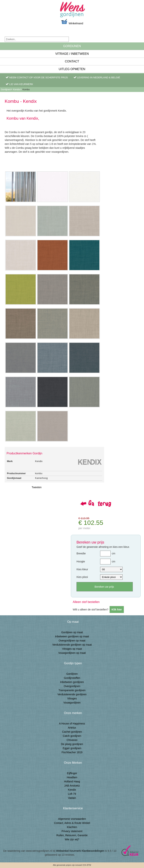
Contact (72, 61)
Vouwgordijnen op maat (72, 653)
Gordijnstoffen (72, 678)
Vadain (72, 798)
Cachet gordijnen (72, 732)
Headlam (72, 777)
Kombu (26, 90)
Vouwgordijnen (72, 703)
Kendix (17, 90)
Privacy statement (72, 831)
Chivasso (72, 740)
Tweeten (37, 487)
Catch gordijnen (72, 736)
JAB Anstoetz (72, 786)
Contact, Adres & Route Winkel (72, 823)
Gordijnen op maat (72, 632)
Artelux (72, 728)
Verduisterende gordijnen (72, 694)
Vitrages (72, 698)
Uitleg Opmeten (72, 69)
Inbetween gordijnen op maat (72, 636)
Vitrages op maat (72, 649)
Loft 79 (72, 794)
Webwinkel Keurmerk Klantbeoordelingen (80, 851)
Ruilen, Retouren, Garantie (72, 835)
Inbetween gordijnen (72, 682)
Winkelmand (72, 22)
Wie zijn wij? (72, 839)
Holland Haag (72, 781)
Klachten (72, 827)
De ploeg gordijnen (72, 744)
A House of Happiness (72, 724)
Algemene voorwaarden (72, 819)
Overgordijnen (72, 686)
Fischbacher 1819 (72, 752)
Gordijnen (72, 46)
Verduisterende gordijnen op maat (72, 645)
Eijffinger (72, 773)
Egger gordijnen (72, 748)
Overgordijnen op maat (72, 641)
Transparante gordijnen (72, 690)
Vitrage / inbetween (72, 54)
